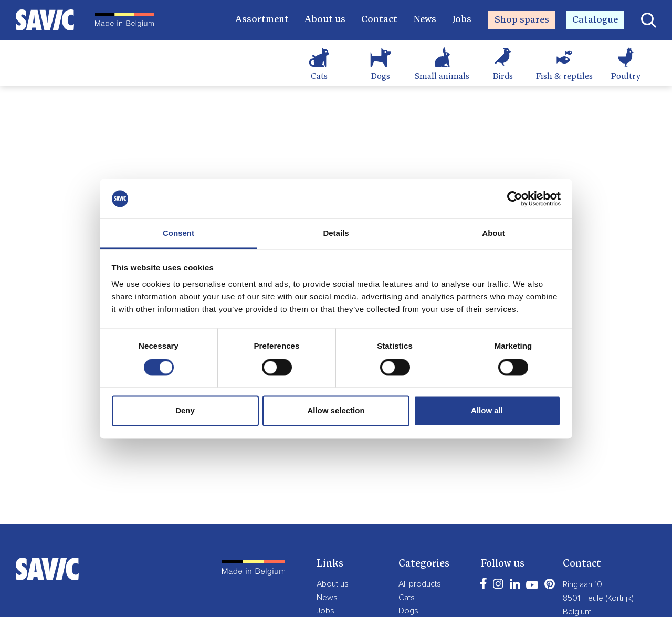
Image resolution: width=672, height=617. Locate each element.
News (425, 20)
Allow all (487, 411)
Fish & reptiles (564, 77)
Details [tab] (336, 233)
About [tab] (493, 233)
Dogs (381, 77)
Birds (503, 77)
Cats (319, 77)
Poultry (626, 77)
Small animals (442, 77)
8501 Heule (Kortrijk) (598, 598)
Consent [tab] (178, 233)
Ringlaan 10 (582, 584)
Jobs (462, 20)
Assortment (262, 20)
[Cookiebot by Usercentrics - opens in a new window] (515, 198)
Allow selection (336, 411)
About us (325, 20)
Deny (185, 411)
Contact (379, 20)
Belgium (577, 612)
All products (420, 584)
